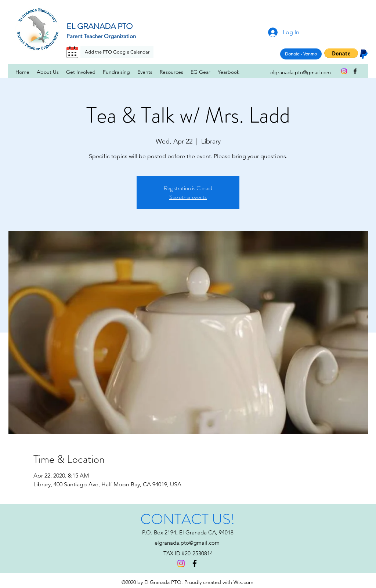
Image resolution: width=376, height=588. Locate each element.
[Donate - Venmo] (301, 54)
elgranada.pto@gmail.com (187, 543)
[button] (341, 53)
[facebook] (355, 71)
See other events (188, 197)
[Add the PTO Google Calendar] (117, 52)
